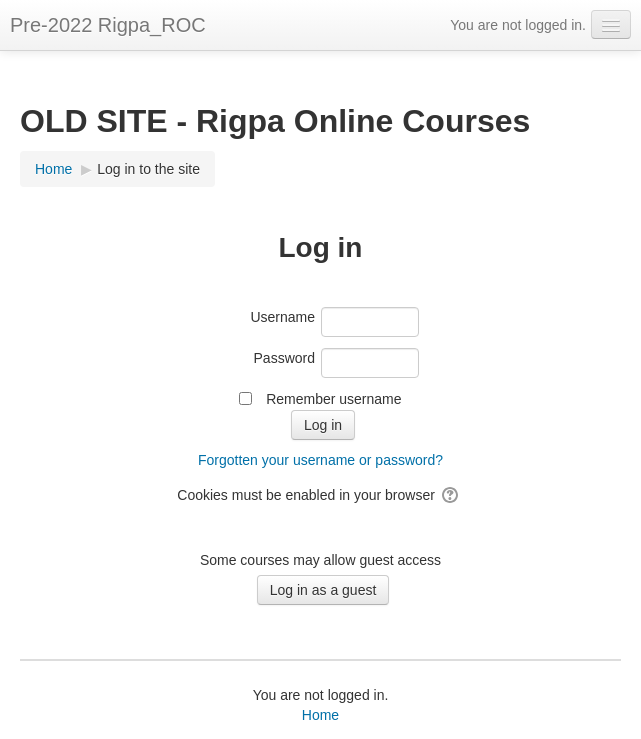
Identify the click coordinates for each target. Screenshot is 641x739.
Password (284, 358)
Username (282, 317)
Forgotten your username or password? (320, 460)
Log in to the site (148, 169)
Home (320, 715)
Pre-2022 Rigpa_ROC (108, 25)
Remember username (333, 399)
